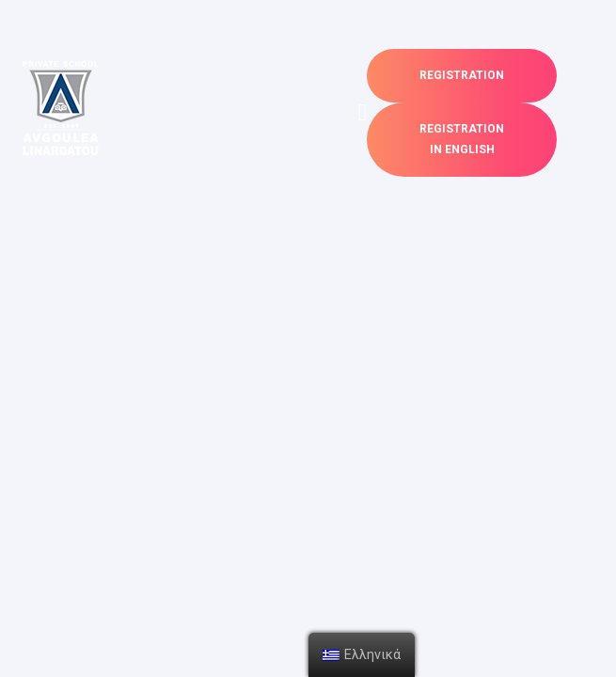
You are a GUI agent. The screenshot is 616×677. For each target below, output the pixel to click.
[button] (462, 76)
